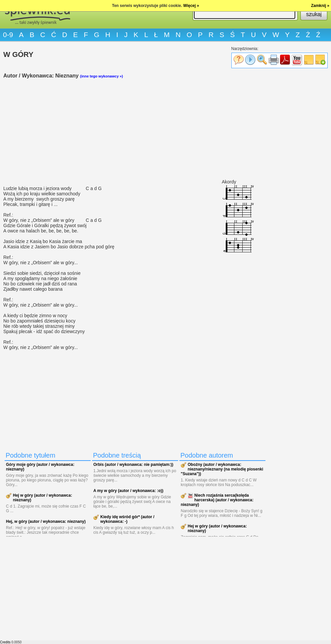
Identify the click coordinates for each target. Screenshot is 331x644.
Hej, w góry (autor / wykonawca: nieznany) (46, 521)
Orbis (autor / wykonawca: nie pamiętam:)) (133, 465)
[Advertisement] (136, 129)
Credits (5, 642)
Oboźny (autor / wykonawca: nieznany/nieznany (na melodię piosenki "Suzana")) (222, 469)
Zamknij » (320, 6)
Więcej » (191, 6)
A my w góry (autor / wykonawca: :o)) (128, 491)
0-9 (8, 35)
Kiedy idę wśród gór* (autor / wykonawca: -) (127, 519)
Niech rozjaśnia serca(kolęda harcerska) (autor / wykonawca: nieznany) (217, 500)
